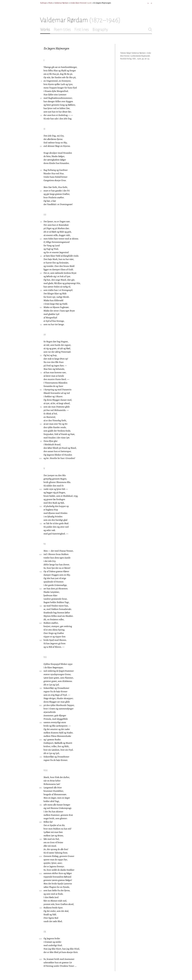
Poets (51, 3)
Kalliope (43, 3)
